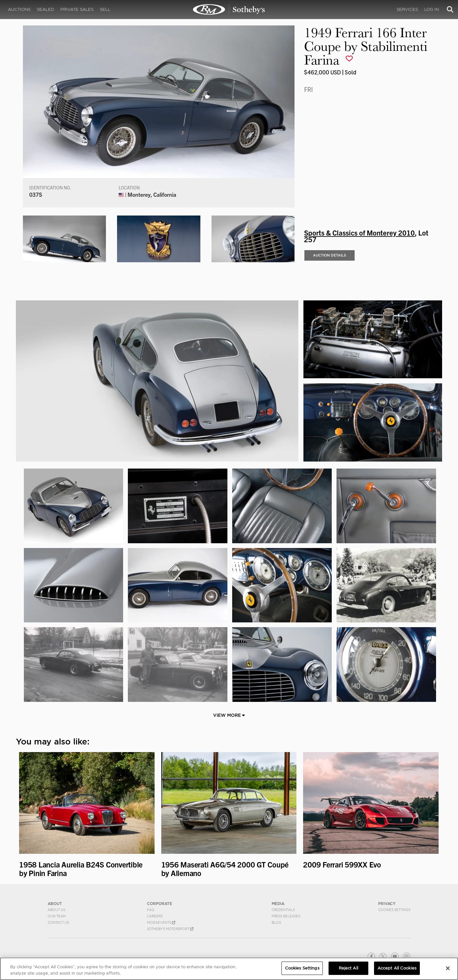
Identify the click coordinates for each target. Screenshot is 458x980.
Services (407, 9)
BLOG (276, 922)
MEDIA (278, 904)
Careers (155, 916)
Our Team (57, 916)
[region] (229, 969)
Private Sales (77, 9)
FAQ (151, 910)
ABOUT (55, 904)
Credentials (283, 910)
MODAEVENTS (161, 922)
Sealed (45, 9)
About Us (56, 910)
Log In (432, 9)
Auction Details (330, 255)
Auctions (19, 9)
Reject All (348, 968)
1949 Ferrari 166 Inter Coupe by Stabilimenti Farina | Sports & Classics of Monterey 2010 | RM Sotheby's (229, 10)
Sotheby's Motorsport (170, 929)
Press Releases (286, 916)
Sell (105, 9)
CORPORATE (160, 904)
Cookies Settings (394, 910)
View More (229, 715)
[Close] (448, 968)
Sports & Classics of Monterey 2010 (359, 232)
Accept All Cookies (397, 968)
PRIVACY (387, 904)
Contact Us (58, 922)
